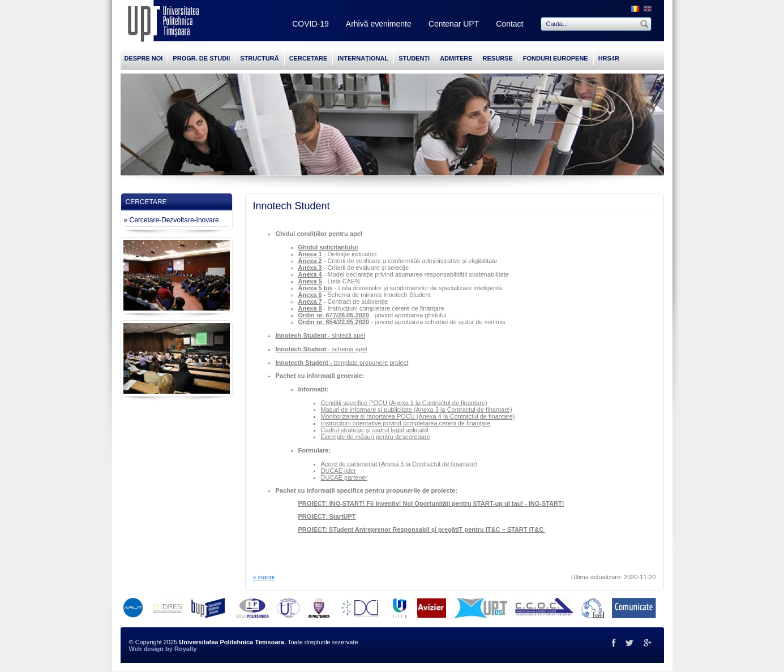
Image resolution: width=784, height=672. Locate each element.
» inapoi (264, 577)
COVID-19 (310, 24)
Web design (147, 649)
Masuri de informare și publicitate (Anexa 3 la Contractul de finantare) (417, 410)
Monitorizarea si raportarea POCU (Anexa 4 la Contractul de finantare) (418, 416)
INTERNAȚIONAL (363, 58)
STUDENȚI (414, 58)
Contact (509, 24)
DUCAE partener (344, 477)
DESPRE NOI (144, 58)
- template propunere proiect (342, 363)
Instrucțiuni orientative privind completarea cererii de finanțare (406, 423)
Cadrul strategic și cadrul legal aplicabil (375, 430)
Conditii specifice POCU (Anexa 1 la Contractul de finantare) (404, 403)
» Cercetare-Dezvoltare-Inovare (172, 220)
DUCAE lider (339, 471)
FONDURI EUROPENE (556, 58)
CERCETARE (309, 58)
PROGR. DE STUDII (201, 58)
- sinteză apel (320, 335)
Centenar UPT (454, 24)
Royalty (186, 649)
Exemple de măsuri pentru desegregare (376, 437)
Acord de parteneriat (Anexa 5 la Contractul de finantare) (399, 464)
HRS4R (609, 58)
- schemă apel (322, 349)
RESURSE (498, 58)
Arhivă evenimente (379, 24)
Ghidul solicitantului (328, 247)
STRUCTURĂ (259, 58)
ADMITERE (456, 58)
